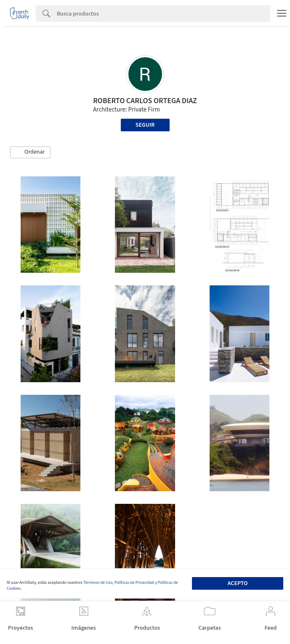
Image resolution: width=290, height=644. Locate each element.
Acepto (238, 583)
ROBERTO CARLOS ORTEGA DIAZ (145, 101)
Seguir (145, 125)
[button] (30, 152)
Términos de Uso (98, 583)
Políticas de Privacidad (134, 583)
